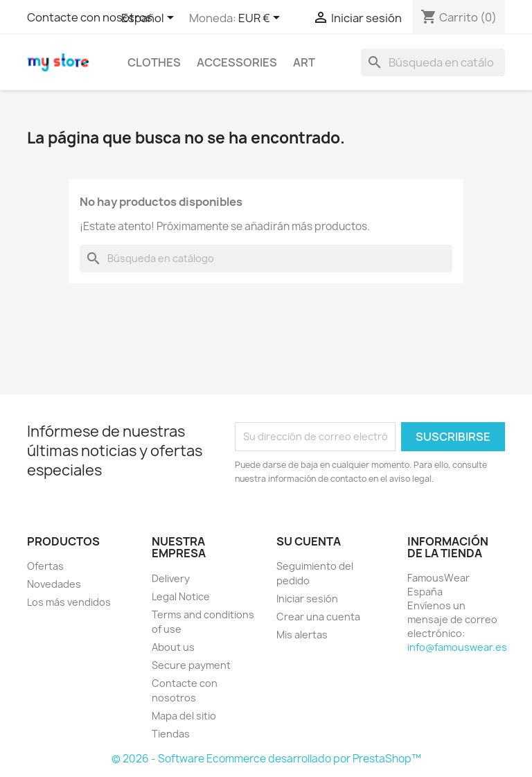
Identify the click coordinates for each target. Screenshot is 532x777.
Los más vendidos (69, 602)
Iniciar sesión (307, 599)
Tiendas (171, 734)
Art (304, 62)
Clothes (154, 62)
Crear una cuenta (318, 617)
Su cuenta (309, 541)
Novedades (54, 584)
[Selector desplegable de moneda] (261, 19)
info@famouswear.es (457, 647)
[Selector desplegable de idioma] (150, 19)
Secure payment (191, 665)
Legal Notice (181, 596)
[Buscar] (433, 62)
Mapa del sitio (184, 716)
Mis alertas (302, 635)
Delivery (171, 578)
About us (173, 647)
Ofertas (45, 566)
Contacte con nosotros (90, 17)
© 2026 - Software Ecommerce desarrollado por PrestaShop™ (266, 759)
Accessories (237, 62)
